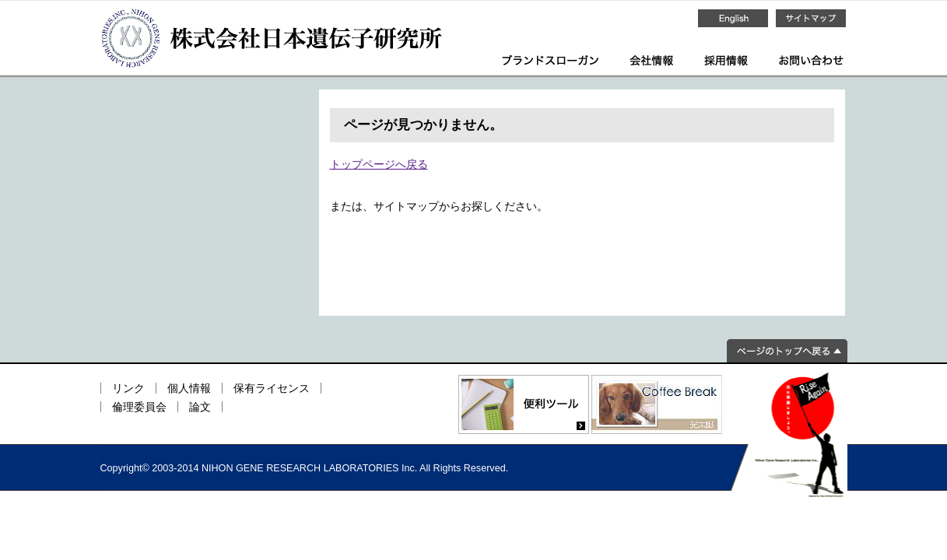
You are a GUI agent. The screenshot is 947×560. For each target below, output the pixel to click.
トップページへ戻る (379, 164)
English (733, 18)
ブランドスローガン (550, 60)
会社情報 (651, 60)
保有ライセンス (272, 388)
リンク (128, 388)
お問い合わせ (811, 60)
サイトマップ (811, 18)
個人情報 (189, 388)
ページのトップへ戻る (787, 351)
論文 (200, 407)
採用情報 (726, 60)
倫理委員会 (139, 407)
